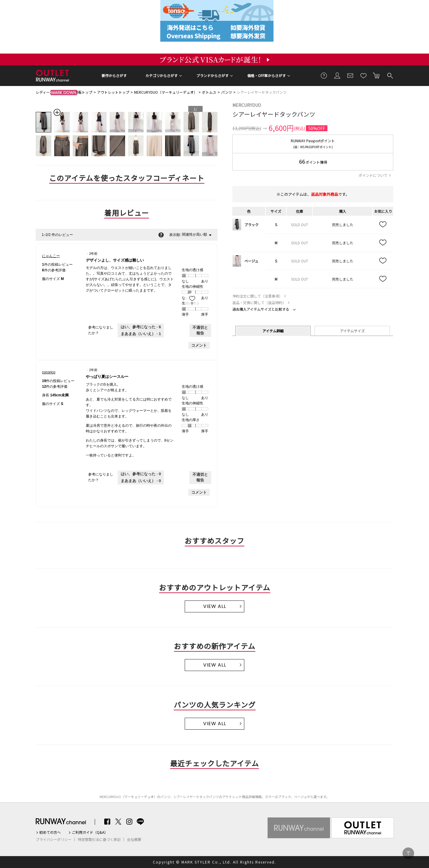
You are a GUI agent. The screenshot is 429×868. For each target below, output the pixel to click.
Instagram (129, 822)
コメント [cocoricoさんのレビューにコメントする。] (199, 492)
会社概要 (134, 839)
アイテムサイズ (352, 331)
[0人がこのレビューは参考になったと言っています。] (141, 474)
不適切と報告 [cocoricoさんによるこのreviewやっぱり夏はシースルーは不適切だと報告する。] (200, 477)
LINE (140, 822)
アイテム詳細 (273, 331)
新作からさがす (114, 75)
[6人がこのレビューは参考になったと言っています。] (141, 327)
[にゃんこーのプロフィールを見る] (51, 256)
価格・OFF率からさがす (266, 75)
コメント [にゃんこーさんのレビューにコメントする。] (199, 345)
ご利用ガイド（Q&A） (90, 832)
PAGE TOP (408, 853)
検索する (390, 75)
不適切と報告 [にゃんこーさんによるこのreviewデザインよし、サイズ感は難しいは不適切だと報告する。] (200, 330)
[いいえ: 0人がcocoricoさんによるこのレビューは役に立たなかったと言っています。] (141, 481)
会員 (337, 75)
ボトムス (209, 92)
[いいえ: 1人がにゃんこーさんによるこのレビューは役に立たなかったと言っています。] (141, 334)
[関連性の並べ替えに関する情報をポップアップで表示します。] (161, 235)
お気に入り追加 (383, 225)
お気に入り (363, 75)
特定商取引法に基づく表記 (99, 839)
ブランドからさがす (212, 75)
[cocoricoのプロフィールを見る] (49, 372)
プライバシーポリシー (54, 839)
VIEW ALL (215, 606)
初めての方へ (50, 832)
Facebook (107, 822)
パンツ (227, 92)
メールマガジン (350, 75)
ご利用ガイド (324, 75)
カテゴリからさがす (161, 75)
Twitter (118, 822)
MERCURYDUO (247, 105)
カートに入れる (377, 75)
